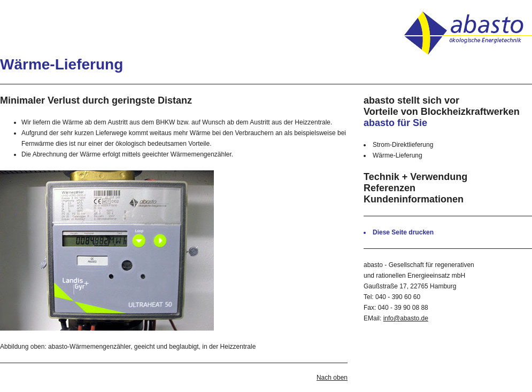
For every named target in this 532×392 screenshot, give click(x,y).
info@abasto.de (406, 318)
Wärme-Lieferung (398, 155)
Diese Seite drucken (403, 232)
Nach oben (332, 378)
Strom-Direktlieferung (403, 145)
